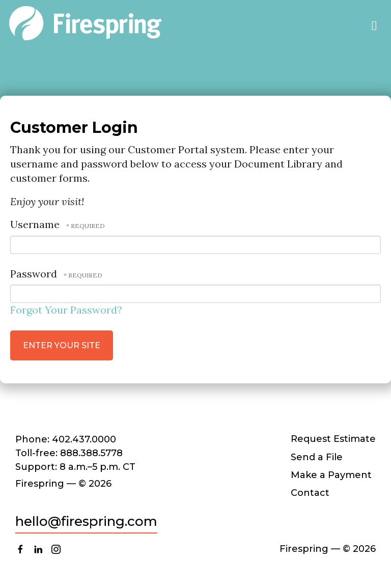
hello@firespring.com (86, 521)
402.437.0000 (84, 439)
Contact (310, 493)
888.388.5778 (91, 453)
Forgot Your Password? (66, 310)
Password (34, 274)
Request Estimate (333, 439)
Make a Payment (331, 475)
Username (35, 224)
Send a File (317, 457)
